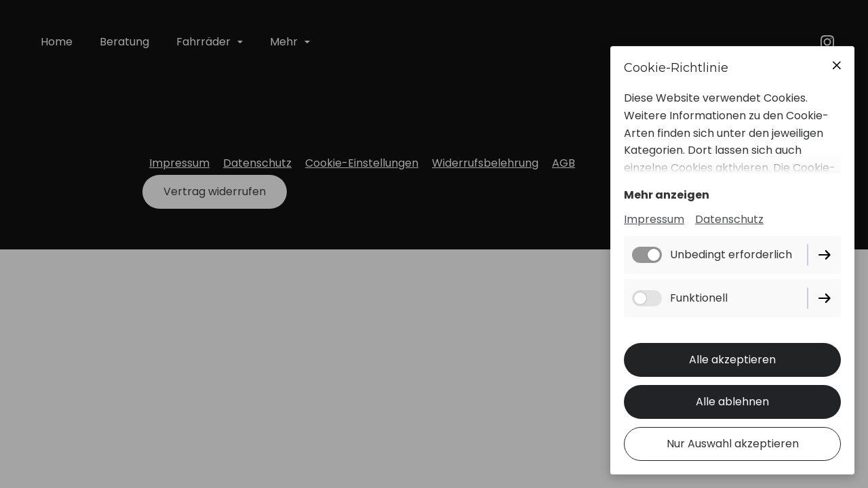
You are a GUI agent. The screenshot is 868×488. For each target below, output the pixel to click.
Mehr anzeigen (667, 195)
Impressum (654, 219)
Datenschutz (729, 219)
